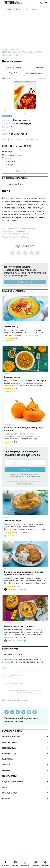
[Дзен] (35, 712)
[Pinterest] (23, 712)
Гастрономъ (5, 864)
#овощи (12, 237)
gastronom (9, 78)
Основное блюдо (33, 140)
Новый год (25, 864)
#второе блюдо (22, 237)
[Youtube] (29, 712)
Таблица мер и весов (25, 171)
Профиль (45, 864)
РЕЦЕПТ (7, 518)
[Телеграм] (7, 712)
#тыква (5, 237)
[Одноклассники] (18, 712)
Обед (5, 140)
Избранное (36, 864)
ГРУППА (7, 323)
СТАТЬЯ (7, 569)
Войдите (6, 662)
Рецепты (15, 864)
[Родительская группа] (21, 9)
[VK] (12, 712)
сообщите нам (19, 231)
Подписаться (25, 470)
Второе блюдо (17, 140)
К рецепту (7, 116)
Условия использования (25, 484)
